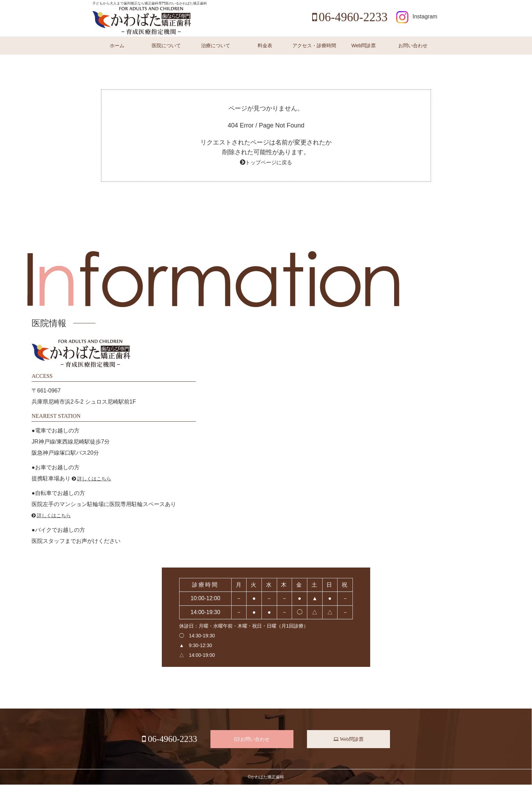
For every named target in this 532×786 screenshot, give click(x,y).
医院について (166, 45)
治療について (216, 45)
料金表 (265, 45)
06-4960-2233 (350, 17)
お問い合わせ (413, 45)
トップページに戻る (269, 162)
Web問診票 (364, 45)
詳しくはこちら (94, 478)
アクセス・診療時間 (314, 45)
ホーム (117, 45)
